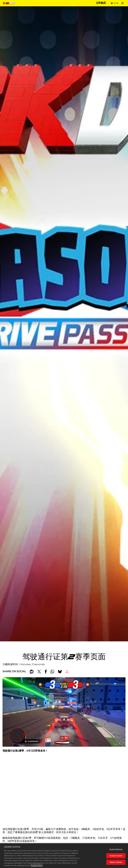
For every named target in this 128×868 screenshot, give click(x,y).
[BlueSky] (60, 672)
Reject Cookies (116, 862)
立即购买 (101, 3)
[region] (64, 856)
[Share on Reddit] (32, 672)
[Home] (10, 3)
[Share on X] (39, 672)
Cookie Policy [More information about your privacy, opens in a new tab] (37, 865)
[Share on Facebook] (46, 672)
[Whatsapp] (52, 672)
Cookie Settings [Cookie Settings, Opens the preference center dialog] (116, 849)
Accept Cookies (116, 856)
